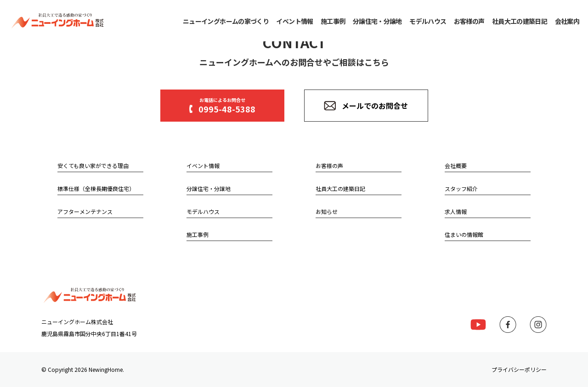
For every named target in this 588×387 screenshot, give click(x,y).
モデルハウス (428, 21)
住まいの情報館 (464, 234)
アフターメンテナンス (85, 211)
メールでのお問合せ (366, 106)
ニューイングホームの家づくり (226, 21)
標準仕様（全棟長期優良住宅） (96, 188)
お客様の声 (469, 21)
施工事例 (333, 21)
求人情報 (456, 211)
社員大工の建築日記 (520, 21)
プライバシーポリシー (519, 369)
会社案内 (567, 21)
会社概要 (456, 165)
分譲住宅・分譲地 (377, 21)
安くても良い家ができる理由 (93, 165)
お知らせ (327, 211)
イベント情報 (294, 21)
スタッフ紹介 (461, 188)
